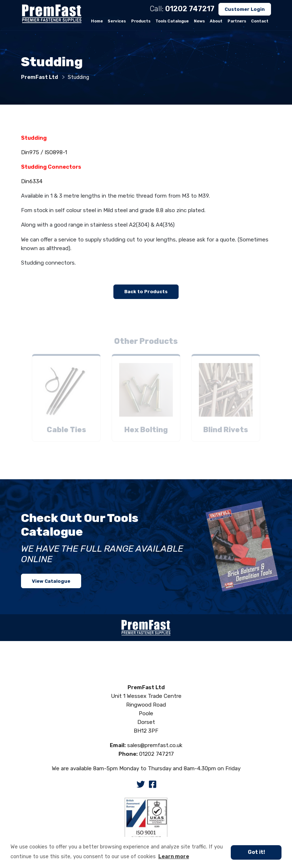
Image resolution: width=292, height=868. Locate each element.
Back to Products (146, 292)
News (199, 21)
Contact (260, 21)
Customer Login (245, 9)
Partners (237, 21)
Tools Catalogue (172, 21)
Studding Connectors (51, 167)
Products (141, 21)
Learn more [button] (174, 857)
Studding (34, 138)
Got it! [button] (256, 852)
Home (97, 21)
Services (117, 21)
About (216, 21)
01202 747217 (190, 9)
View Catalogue (51, 581)
